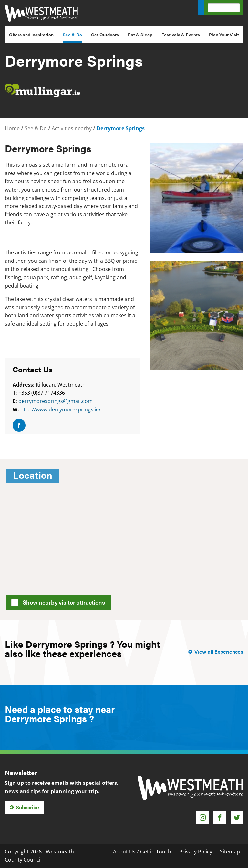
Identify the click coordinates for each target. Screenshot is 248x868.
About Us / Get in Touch (142, 852)
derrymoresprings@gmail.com (56, 401)
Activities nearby (72, 128)
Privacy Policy (196, 852)
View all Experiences (219, 651)
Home (12, 128)
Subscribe (27, 807)
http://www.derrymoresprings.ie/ (61, 409)
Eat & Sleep (140, 35)
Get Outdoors (105, 35)
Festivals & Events (181, 35)
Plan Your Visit (224, 35)
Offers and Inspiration (31, 35)
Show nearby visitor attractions (60, 602)
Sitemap (230, 852)
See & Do (72, 35)
